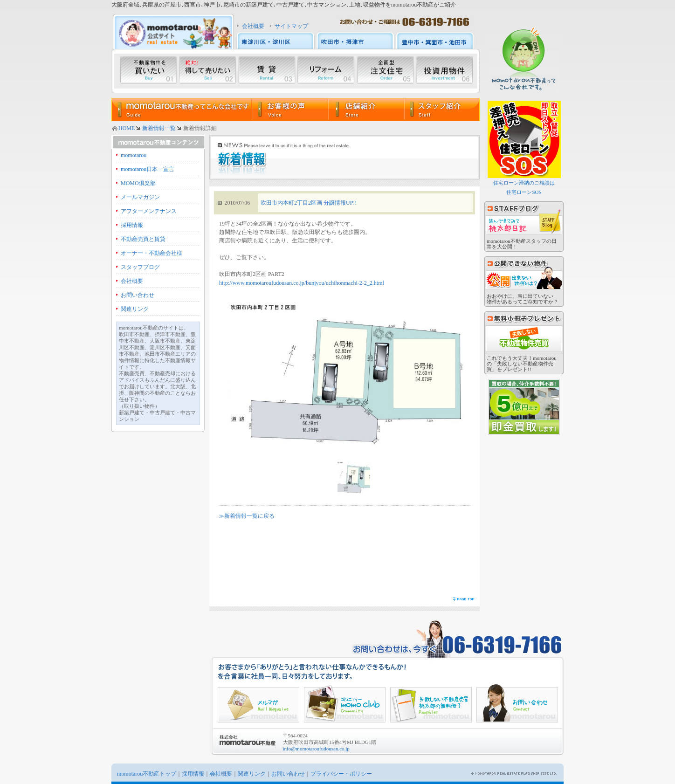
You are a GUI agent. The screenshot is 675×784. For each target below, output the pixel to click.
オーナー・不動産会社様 (152, 253)
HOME (127, 128)
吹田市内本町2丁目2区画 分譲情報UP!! (309, 203)
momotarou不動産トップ (147, 774)
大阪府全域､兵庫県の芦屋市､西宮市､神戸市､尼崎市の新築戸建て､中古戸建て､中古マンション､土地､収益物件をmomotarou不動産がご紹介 (284, 5)
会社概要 (253, 26)
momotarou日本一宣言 (148, 169)
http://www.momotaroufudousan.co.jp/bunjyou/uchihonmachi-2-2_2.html (302, 283)
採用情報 (132, 225)
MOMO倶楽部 (138, 183)
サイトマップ (291, 26)
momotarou (134, 155)
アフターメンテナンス (149, 211)
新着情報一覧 (159, 128)
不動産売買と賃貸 (143, 239)
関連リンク (135, 309)
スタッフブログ (140, 267)
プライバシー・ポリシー (341, 774)
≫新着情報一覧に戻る (247, 516)
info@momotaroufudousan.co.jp (316, 749)
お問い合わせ (138, 295)
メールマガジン (140, 197)
